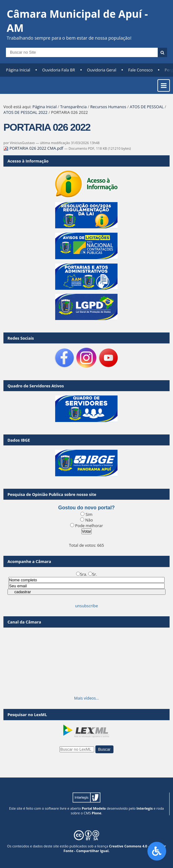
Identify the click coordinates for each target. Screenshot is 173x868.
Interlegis (145, 808)
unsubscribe (86, 606)
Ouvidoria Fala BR (58, 70)
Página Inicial (18, 70)
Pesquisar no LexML (27, 715)
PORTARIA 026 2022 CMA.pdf (34, 148)
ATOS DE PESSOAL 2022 (25, 112)
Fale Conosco (140, 70)
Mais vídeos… (87, 698)
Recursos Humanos (108, 107)
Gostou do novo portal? (86, 508)
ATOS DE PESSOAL (147, 107)
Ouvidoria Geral (102, 70)
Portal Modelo (94, 808)
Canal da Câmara (24, 622)
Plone (96, 813)
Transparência (73, 107)
